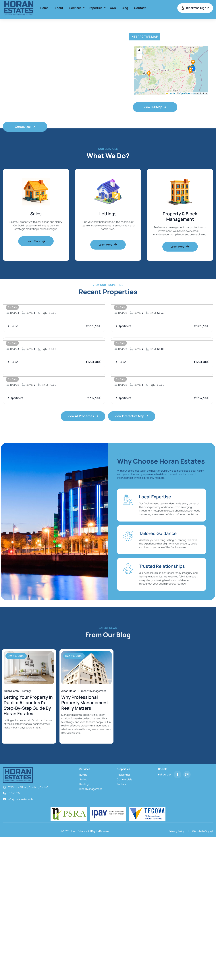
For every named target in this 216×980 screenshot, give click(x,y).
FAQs (112, 8)
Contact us (25, 127)
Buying (83, 775)
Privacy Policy (177, 831)
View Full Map (155, 107)
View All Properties (83, 416)
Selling (83, 779)
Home (44, 8)
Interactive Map (144, 37)
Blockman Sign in (195, 8)
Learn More (36, 241)
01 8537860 (15, 793)
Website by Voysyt (203, 831)
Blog (125, 8)
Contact (140, 8)
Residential (123, 775)
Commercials (124, 779)
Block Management (91, 789)
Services (75, 8)
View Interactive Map (132, 416)
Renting (84, 784)
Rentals (121, 784)
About (59, 8)
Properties (95, 8)
